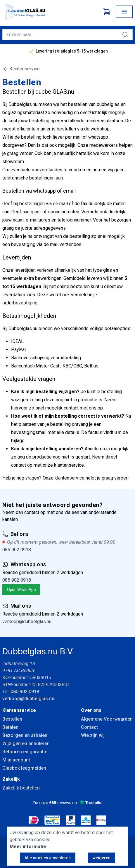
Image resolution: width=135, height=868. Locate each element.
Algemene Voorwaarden (107, 719)
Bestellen (12, 719)
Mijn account (16, 760)
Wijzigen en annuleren (26, 744)
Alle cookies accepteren (48, 858)
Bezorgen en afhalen (25, 735)
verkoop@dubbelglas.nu (27, 622)
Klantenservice (21, 69)
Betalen (10, 727)
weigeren (102, 858)
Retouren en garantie (25, 752)
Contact (89, 727)
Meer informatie (28, 847)
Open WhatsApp (21, 590)
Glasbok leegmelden (24, 768)
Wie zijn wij (93, 735)
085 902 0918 (17, 550)
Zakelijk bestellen (21, 788)
